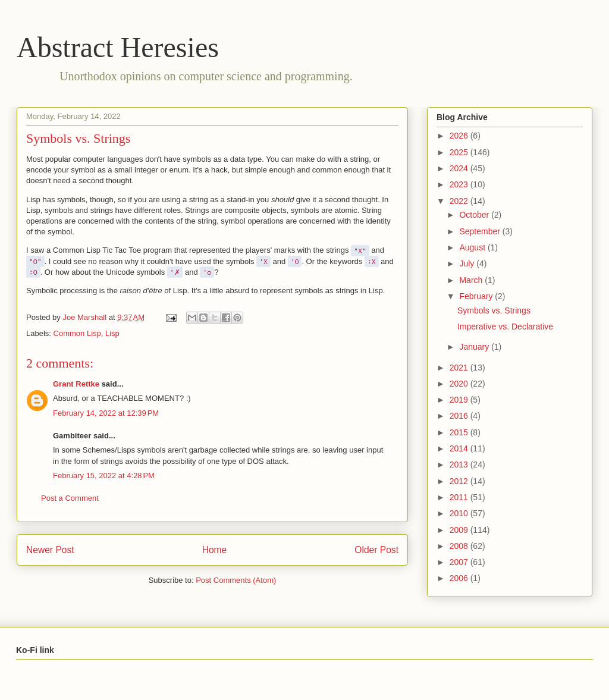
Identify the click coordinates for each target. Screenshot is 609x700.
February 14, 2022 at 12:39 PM (106, 413)
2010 (460, 513)
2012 (460, 481)
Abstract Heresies (118, 47)
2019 (460, 400)
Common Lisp (77, 333)
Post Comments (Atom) (236, 580)
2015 (460, 432)
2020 (460, 384)
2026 (460, 136)
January (475, 347)
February (477, 296)
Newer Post (50, 550)
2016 (460, 416)
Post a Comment (70, 498)
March (472, 280)
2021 (460, 368)
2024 (460, 168)
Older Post (376, 550)
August (473, 247)
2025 (460, 152)
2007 (460, 562)
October (475, 215)
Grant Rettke (76, 384)
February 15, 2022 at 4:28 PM (104, 475)
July (468, 263)
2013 (460, 464)
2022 (460, 201)
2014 (460, 448)
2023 (460, 184)
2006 (460, 578)
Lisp (112, 333)
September (481, 231)
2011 (460, 497)
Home (215, 550)
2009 (460, 530)
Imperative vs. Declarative (505, 327)
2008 (460, 546)
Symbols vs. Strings (494, 310)
